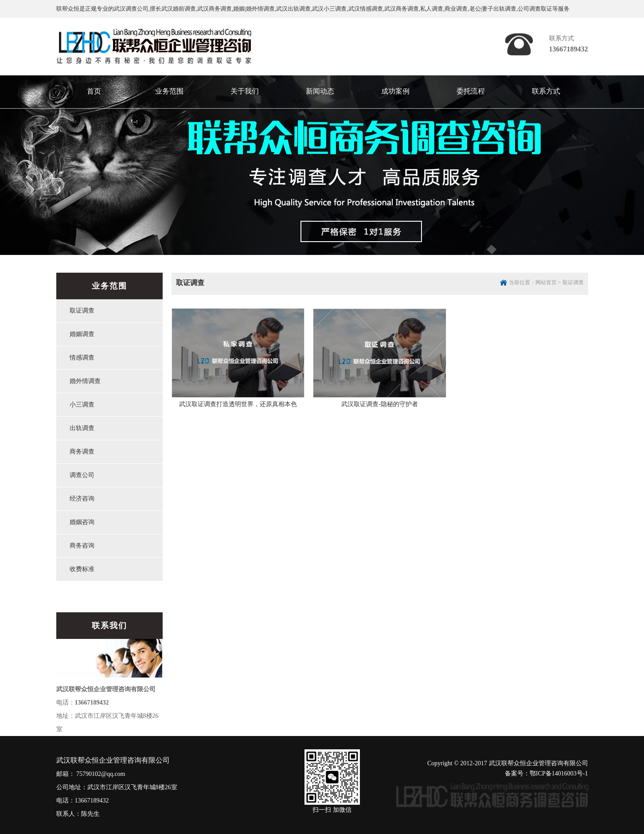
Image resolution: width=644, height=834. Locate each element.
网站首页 (546, 282)
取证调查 (573, 282)
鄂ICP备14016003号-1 (559, 773)
